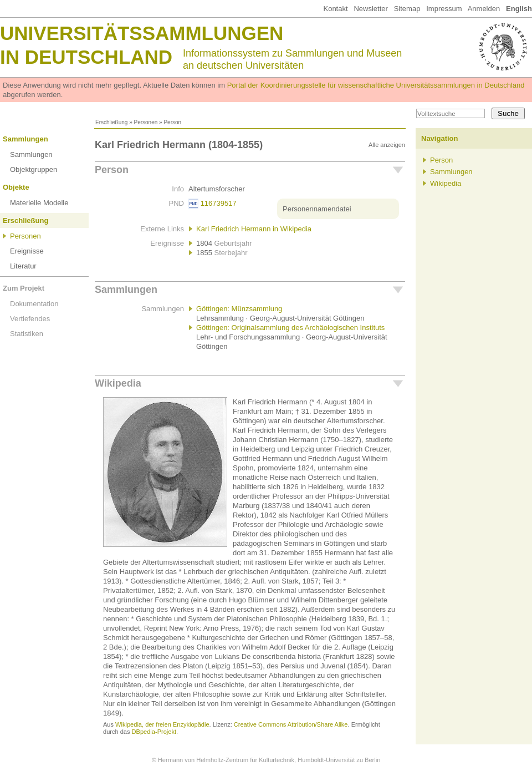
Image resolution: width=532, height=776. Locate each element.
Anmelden (484, 9)
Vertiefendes (30, 319)
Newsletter (370, 9)
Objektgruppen (34, 169)
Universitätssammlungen (142, 33)
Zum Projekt (24, 288)
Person (112, 170)
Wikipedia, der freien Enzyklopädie (162, 724)
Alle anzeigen (387, 145)
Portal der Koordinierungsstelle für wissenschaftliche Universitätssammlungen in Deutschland (376, 85)
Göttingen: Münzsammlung (239, 309)
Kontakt (335, 9)
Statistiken (27, 334)
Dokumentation (34, 304)
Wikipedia (118, 383)
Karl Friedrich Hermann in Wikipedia (254, 229)
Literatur (23, 266)
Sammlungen (25, 139)
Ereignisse (27, 251)
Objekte (16, 187)
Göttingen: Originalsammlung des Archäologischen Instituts (290, 328)
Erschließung (111, 122)
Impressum (444, 9)
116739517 (219, 203)
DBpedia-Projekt (154, 732)
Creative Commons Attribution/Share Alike (291, 724)
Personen (145, 122)
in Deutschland (86, 57)
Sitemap (407, 9)
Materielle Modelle (39, 203)
